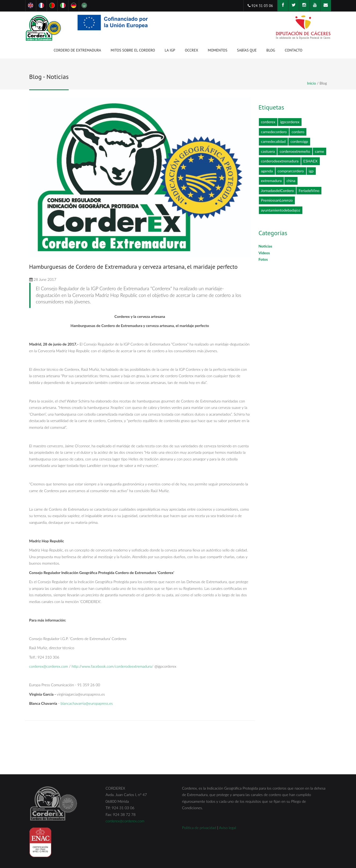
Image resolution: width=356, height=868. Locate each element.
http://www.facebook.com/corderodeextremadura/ (113, 666)
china (291, 181)
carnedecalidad (273, 141)
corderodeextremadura (280, 161)
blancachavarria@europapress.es (87, 703)
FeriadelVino (309, 190)
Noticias (265, 246)
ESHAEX (311, 161)
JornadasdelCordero (278, 190)
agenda (267, 171)
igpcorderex (290, 122)
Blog (271, 50)
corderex (268, 122)
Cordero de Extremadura (77, 51)
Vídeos (264, 253)
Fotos (263, 259)
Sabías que (247, 50)
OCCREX (192, 51)
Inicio (312, 83)
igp (311, 171)
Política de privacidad (199, 828)
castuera (268, 151)
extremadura (271, 181)
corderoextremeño (295, 151)
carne (320, 151)
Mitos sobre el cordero (133, 50)
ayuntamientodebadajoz (281, 210)
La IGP (170, 51)
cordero (298, 132)
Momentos (218, 51)
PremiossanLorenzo (277, 200)
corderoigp (299, 141)
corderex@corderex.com (49, 666)
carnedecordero (274, 132)
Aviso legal (227, 828)
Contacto (293, 50)
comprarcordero (291, 171)
